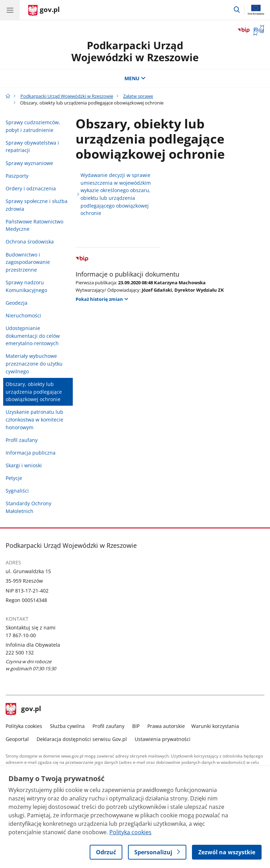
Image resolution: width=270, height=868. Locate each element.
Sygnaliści (17, 491)
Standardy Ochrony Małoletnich (28, 507)
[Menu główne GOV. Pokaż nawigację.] (10, 10)
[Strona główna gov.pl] (44, 11)
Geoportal (17, 739)
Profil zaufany (22, 440)
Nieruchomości (23, 315)
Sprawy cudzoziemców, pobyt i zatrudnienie (33, 126)
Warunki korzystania (215, 726)
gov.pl (24, 709)
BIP (136, 726)
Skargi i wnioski (24, 465)
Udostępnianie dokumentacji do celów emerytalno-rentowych (33, 336)
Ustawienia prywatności (163, 739)
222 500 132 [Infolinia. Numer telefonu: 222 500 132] (20, 652)
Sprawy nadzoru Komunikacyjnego (26, 286)
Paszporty (17, 176)
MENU (135, 78)
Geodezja (17, 303)
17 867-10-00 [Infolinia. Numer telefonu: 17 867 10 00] (21, 635)
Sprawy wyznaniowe (29, 163)
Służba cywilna (67, 726)
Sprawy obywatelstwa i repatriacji (32, 147)
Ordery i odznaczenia (31, 188)
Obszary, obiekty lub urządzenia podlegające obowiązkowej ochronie (34, 392)
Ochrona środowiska (30, 242)
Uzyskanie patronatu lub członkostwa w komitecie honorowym (34, 419)
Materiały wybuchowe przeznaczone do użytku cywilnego (34, 363)
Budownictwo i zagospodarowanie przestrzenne (28, 262)
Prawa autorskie (166, 726)
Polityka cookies (24, 726)
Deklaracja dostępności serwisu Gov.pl (82, 739)
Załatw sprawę (138, 96)
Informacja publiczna (31, 453)
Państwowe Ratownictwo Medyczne (34, 225)
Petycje (14, 478)
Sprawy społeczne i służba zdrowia (37, 205)
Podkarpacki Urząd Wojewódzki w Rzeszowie (135, 51)
